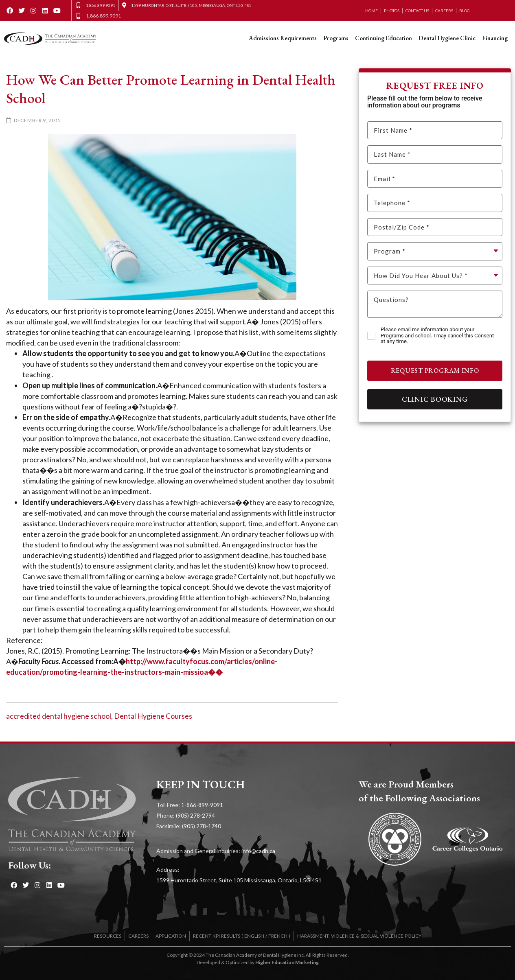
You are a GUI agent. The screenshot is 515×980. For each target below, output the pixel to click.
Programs (336, 38)
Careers (444, 11)
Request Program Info (435, 371)
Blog (465, 11)
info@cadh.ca (258, 851)
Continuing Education (384, 38)
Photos (392, 11)
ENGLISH (254, 936)
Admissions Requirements (283, 38)
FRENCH (278, 936)
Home (371, 11)
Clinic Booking (435, 399)
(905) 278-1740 (202, 826)
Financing (495, 38)
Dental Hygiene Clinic (447, 38)
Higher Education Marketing (287, 962)
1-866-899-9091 (202, 805)
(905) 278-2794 (195, 815)
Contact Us (417, 11)
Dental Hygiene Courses (153, 716)
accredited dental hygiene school (59, 716)
